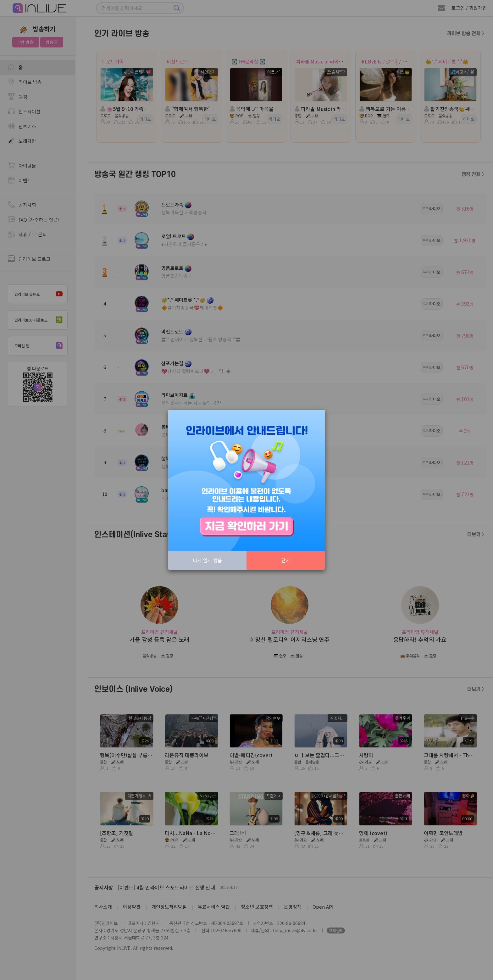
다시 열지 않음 (208, 560)
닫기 (286, 560)
